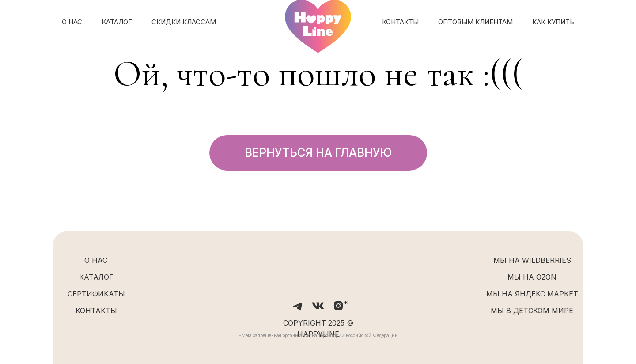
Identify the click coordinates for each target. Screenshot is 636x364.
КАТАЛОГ (117, 22)
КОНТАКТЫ (400, 22)
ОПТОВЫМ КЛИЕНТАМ (475, 22)
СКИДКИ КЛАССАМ (184, 22)
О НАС (72, 22)
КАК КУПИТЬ (553, 22)
